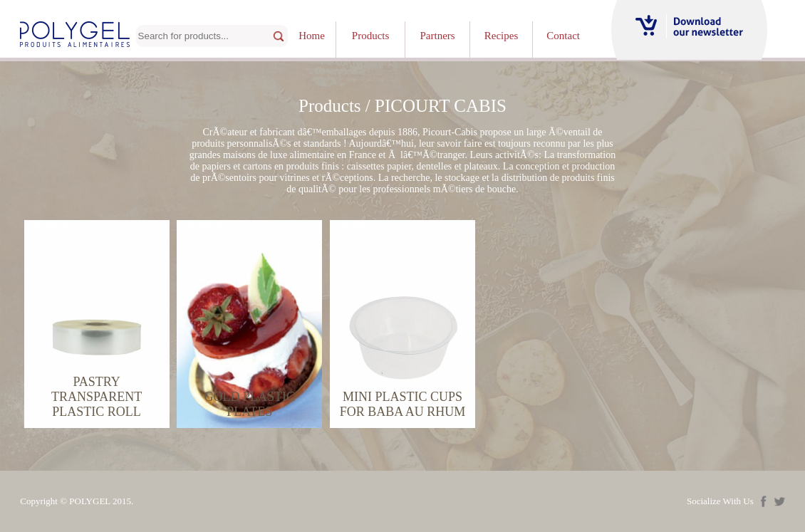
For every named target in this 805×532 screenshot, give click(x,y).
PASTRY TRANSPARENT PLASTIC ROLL (97, 397)
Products (371, 36)
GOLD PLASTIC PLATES (250, 404)
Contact (563, 36)
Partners (438, 36)
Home (312, 36)
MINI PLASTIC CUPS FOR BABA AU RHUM (403, 404)
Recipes (501, 36)
